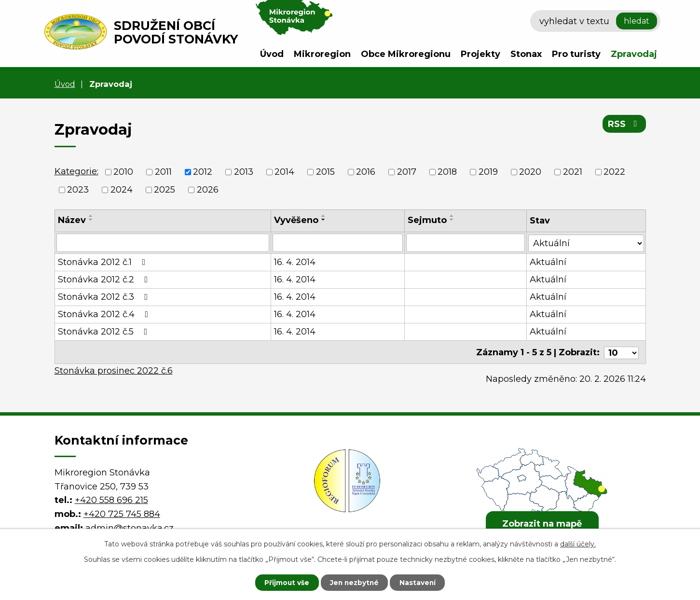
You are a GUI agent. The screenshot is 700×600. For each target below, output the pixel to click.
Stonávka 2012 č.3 (105, 297)
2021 (573, 172)
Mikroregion (322, 54)
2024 (122, 190)
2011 (163, 172)
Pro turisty (576, 54)
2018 (447, 172)
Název (72, 220)
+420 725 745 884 (122, 513)
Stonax (526, 54)
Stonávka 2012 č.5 (105, 332)
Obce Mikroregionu (406, 54)
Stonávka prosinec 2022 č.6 (114, 369)
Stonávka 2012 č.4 (105, 314)
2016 (366, 172)
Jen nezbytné (354, 582)
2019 (488, 172)
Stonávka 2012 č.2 (105, 279)
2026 (208, 190)
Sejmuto (427, 220)
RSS (624, 125)
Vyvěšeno (296, 220)
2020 (530, 172)
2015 (325, 172)
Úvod (272, 54)
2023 (78, 190)
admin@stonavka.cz (130, 527)
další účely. (578, 544)
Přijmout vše (284, 582)
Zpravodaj (634, 54)
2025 (165, 190)
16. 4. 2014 (295, 262)
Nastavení (420, 582)
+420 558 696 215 (111, 499)
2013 (244, 172)
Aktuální (549, 262)
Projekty (480, 54)
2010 (123, 172)
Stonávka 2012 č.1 (104, 262)
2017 (407, 172)
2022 (614, 172)
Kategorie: (76, 171)
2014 (284, 172)
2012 (203, 172)
